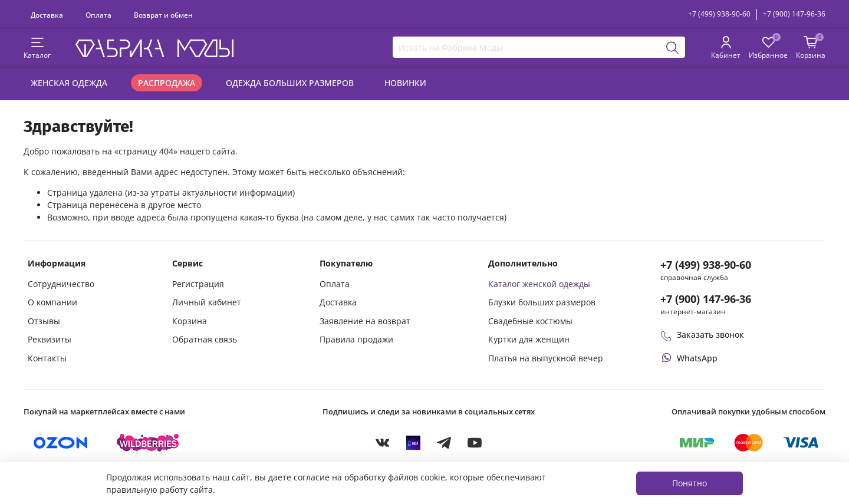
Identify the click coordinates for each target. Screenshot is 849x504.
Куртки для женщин (529, 339)
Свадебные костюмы (530, 321)
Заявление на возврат (365, 321)
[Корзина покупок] (811, 48)
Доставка (47, 15)
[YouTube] (475, 443)
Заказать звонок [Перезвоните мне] (702, 335)
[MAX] (413, 443)
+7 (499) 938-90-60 (719, 14)
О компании (52, 302)
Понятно (690, 483)
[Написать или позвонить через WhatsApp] (689, 358)
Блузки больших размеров (542, 302)
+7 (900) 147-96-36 (794, 14)
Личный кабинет (207, 302)
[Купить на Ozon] (61, 443)
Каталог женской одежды (539, 284)
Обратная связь (205, 339)
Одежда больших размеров (290, 83)
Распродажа (167, 83)
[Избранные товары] (768, 48)
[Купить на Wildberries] (148, 443)
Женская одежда (69, 83)
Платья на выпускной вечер (546, 358)
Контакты (47, 358)
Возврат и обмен (163, 15)
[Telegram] (444, 443)
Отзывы (44, 321)
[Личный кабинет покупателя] (726, 48)
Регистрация (198, 284)
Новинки (405, 83)
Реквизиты (50, 339)
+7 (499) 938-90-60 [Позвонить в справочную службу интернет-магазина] (706, 265)
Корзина (190, 321)
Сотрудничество (61, 284)
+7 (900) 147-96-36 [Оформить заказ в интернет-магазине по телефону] (706, 299)
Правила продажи (356, 339)
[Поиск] (673, 47)
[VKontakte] (383, 443)
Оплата (98, 15)
